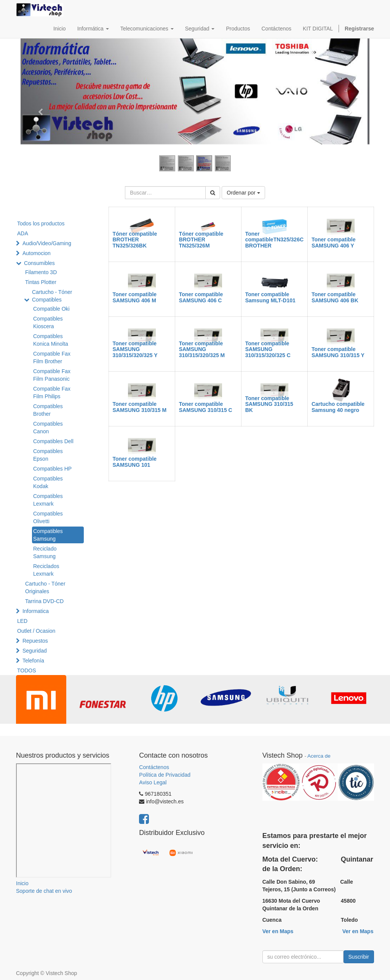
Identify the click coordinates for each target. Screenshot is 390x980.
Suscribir (359, 957)
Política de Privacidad (165, 775)
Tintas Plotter (41, 282)
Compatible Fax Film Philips (52, 393)
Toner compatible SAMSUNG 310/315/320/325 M (202, 349)
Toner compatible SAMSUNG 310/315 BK (269, 404)
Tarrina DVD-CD (44, 601)
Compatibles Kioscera (48, 322)
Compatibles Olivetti (48, 517)
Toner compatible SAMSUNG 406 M (135, 297)
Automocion (37, 253)
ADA (23, 233)
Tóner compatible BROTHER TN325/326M (201, 240)
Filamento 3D (41, 272)
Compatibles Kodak (48, 482)
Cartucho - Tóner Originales (45, 587)
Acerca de (319, 756)
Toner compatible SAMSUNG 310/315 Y (338, 352)
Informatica (36, 611)
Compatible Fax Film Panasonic (52, 375)
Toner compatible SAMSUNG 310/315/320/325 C (268, 349)
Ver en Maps (278, 931)
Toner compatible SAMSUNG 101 (135, 462)
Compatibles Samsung (48, 535)
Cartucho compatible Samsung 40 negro (338, 407)
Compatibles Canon (48, 428)
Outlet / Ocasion (36, 631)
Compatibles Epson (48, 455)
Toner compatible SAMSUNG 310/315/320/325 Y (135, 349)
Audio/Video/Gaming (47, 243)
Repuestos (35, 641)
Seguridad (35, 651)
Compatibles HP (52, 469)
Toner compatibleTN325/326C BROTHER (274, 240)
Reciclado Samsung (45, 552)
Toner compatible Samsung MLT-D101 (270, 297)
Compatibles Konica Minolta (51, 340)
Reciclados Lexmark (46, 570)
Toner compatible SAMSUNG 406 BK (335, 297)
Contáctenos (154, 767)
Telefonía (33, 661)
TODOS (27, 670)
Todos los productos (41, 223)
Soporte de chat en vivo (44, 891)
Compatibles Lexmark (48, 500)
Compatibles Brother (48, 410)
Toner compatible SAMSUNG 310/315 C (206, 407)
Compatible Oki (51, 309)
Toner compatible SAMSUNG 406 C (201, 297)
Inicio (22, 883)
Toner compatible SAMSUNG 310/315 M (140, 407)
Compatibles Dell (53, 441)
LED (22, 621)
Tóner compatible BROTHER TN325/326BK (135, 240)
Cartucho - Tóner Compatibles (52, 296)
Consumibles (39, 263)
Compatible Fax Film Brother (52, 358)
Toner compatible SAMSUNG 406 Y (334, 242)
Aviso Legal (153, 782)
